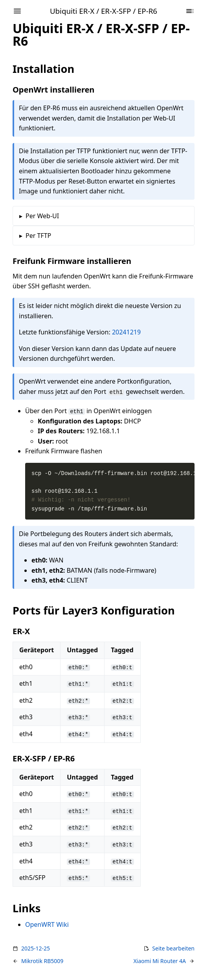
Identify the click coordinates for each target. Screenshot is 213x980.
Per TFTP (38, 236)
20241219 (126, 332)
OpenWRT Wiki (47, 924)
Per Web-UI (42, 216)
